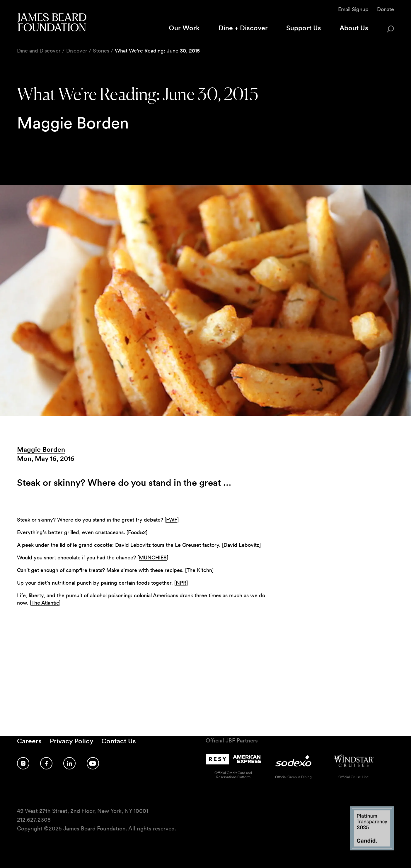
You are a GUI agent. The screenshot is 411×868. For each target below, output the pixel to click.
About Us (354, 28)
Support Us (304, 28)
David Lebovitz (241, 545)
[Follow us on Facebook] (46, 763)
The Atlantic (45, 603)
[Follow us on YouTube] (93, 763)
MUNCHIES (153, 557)
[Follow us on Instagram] (23, 763)
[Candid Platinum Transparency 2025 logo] (372, 849)
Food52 (137, 532)
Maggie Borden (41, 449)
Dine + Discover (243, 28)
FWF (172, 520)
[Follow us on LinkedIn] (69, 763)
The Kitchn (199, 570)
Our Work (184, 28)
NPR (181, 583)
